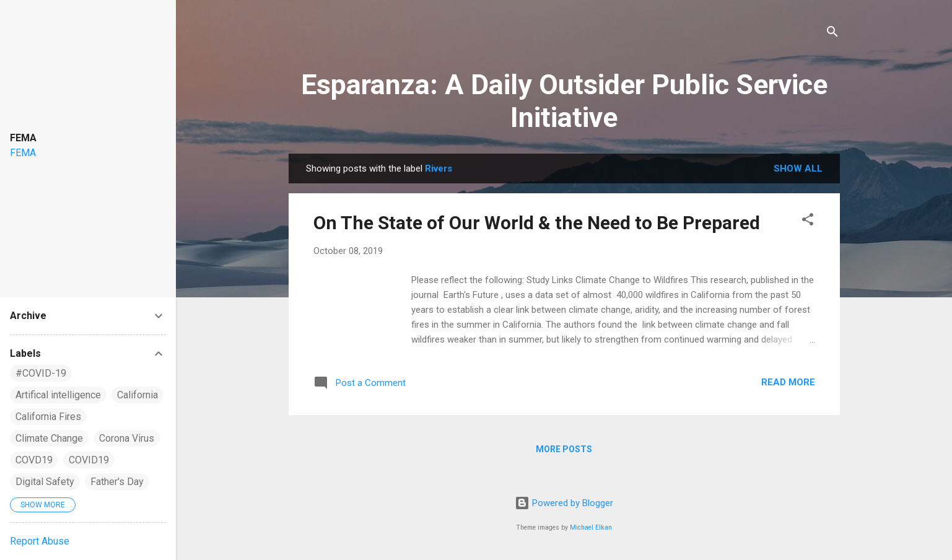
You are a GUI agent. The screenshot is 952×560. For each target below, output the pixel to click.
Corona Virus (127, 438)
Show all (798, 168)
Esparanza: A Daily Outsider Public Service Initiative (564, 101)
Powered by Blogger (564, 503)
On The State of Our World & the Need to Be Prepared (537, 223)
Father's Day (117, 482)
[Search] (832, 34)
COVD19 (34, 460)
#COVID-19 (41, 373)
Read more (788, 382)
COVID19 (89, 460)
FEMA (23, 153)
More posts (564, 449)
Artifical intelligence (58, 395)
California (138, 395)
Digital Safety (45, 482)
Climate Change (49, 438)
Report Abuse (40, 541)
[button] (808, 221)
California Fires (48, 417)
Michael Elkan (591, 527)
